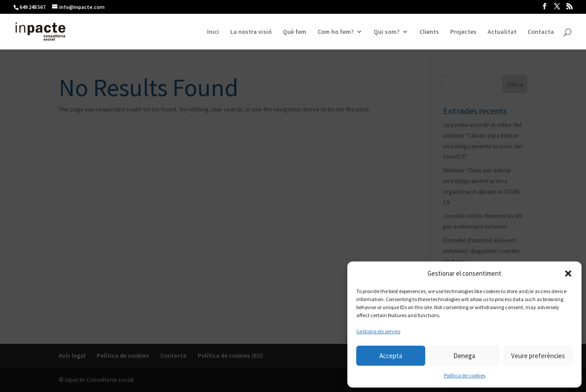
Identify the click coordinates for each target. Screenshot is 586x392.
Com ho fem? (336, 32)
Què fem (295, 32)
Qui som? (387, 32)
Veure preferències (538, 356)
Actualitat (502, 32)
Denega (464, 356)
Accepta (391, 356)
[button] (568, 274)
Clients (429, 32)
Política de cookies (465, 375)
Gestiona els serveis (378, 331)
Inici (213, 32)
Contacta (541, 32)
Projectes (463, 32)
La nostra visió (251, 32)
